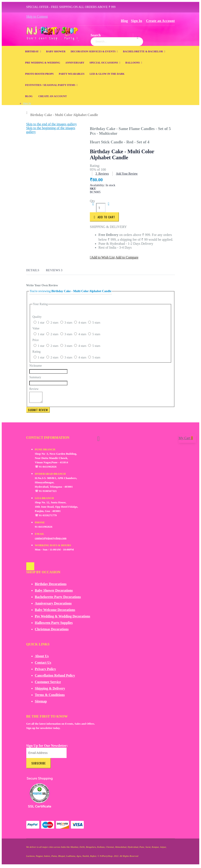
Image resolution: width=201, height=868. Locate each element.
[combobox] (117, 42)
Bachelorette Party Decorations (58, 599)
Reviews (54, 270)
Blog (124, 21)
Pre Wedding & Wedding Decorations (63, 618)
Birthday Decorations (51, 586)
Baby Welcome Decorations (55, 612)
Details (33, 270)
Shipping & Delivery (50, 690)
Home (28, 113)
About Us (42, 658)
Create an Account (160, 21)
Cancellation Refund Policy (55, 677)
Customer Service (48, 684)
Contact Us (43, 664)
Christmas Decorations (52, 631)
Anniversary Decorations (53, 605)
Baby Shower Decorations (54, 592)
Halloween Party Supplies (54, 625)
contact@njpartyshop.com (51, 540)
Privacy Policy (45, 671)
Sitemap (41, 703)
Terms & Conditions (50, 697)
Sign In (137, 21)
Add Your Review (127, 174)
